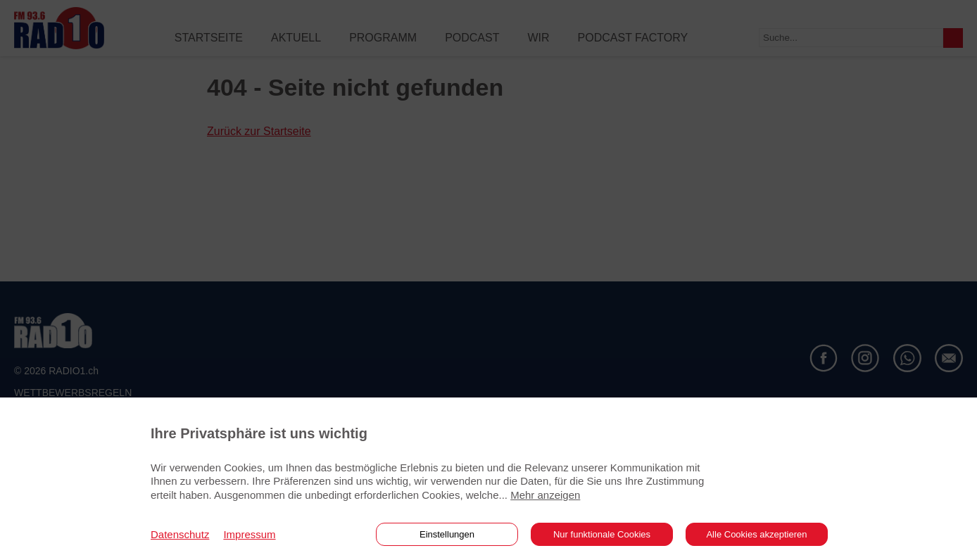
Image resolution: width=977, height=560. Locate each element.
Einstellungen (447, 534)
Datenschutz (180, 534)
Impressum (249, 534)
